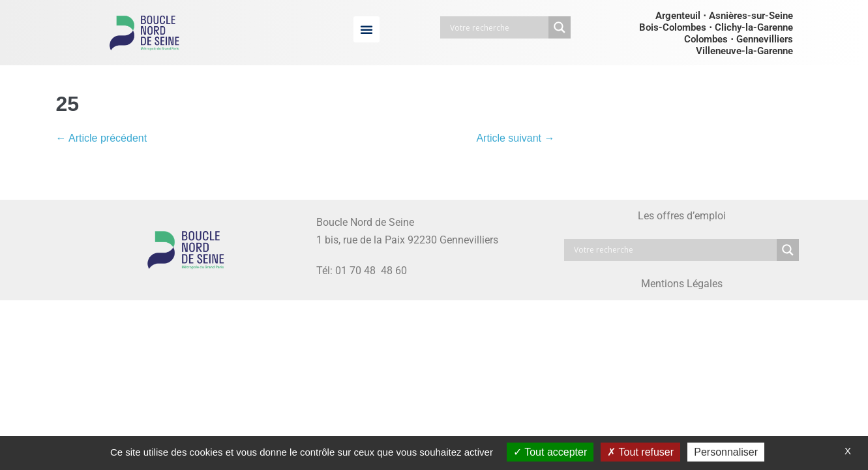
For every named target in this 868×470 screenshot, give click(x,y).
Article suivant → (515, 138)
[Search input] (498, 27)
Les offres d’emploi (682, 216)
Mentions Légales (682, 284)
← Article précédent (102, 138)
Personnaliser (726, 452)
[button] (367, 29)
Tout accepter (550, 452)
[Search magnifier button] (560, 27)
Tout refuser (640, 452)
